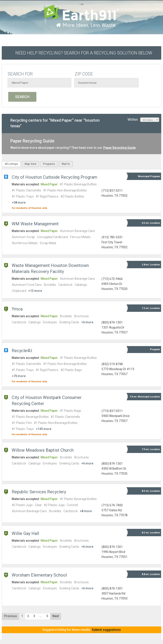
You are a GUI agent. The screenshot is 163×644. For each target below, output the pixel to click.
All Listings (11, 164)
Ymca (17, 309)
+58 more (19, 203)
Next (56, 616)
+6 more (87, 322)
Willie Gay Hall (25, 533)
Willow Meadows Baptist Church (43, 450)
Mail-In (66, 164)
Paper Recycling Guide (119, 148)
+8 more (86, 511)
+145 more (44, 429)
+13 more (35, 291)
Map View (31, 164)
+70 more (19, 376)
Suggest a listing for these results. (82, 630)
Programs (49, 164)
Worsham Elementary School (39, 575)
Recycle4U (22, 351)
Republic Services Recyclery (39, 492)
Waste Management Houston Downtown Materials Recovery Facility (50, 268)
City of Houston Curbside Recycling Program (54, 177)
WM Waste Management (35, 224)
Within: (143, 120)
